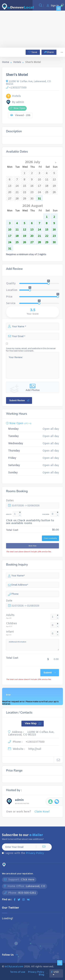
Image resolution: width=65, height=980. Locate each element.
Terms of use (18, 972)
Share (49, 52)
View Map (33, 724)
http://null (35, 749)
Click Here (28, 880)
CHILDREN (46, 515)
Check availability (50, 538)
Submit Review (19, 400)
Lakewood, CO (36, 886)
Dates (10, 501)
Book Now (32, 546)
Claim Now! (42, 812)
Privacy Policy (35, 853)
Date (9, 601)
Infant (10, 632)
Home (6, 62)
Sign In (53, 6)
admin (19, 801)
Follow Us (10, 955)
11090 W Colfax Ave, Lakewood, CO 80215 (28, 83)
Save (33, 52)
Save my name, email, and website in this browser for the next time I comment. (31, 350)
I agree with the (23, 853)
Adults (10, 615)
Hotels (17, 62)
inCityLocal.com (14, 967)
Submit (50, 673)
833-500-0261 (27, 893)
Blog (41, 975)
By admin (15, 102)
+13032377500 (16, 88)
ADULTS (9, 515)
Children (11, 624)
